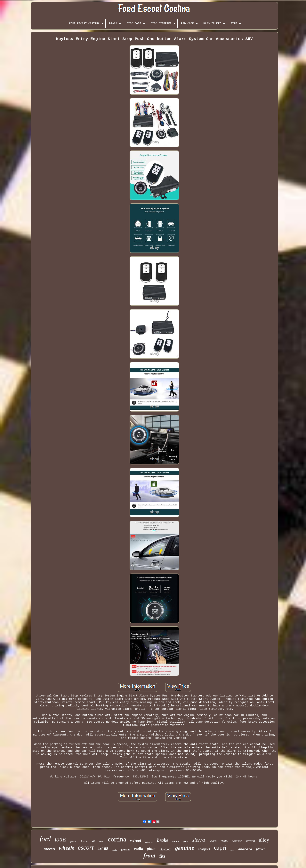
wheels (66, 848)
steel (232, 850)
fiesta (73, 841)
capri (220, 848)
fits (162, 856)
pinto (151, 849)
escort (86, 848)
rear (102, 841)
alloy (264, 840)
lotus (60, 839)
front (149, 855)
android (245, 849)
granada (126, 850)
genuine (185, 848)
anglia (115, 850)
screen (250, 841)
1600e (224, 841)
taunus (176, 841)
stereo (49, 849)
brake (163, 840)
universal (149, 842)
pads (186, 841)
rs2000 (213, 841)
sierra (199, 840)
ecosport (204, 849)
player (261, 849)
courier (237, 841)
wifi (93, 841)
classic (84, 841)
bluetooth (165, 849)
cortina (117, 839)
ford (45, 839)
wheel (136, 840)
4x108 (103, 849)
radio (139, 849)
